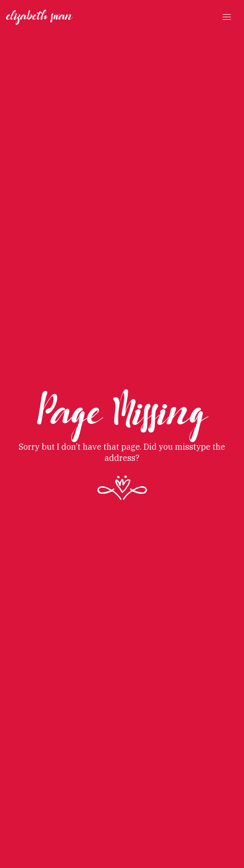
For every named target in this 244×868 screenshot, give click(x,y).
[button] (227, 17)
